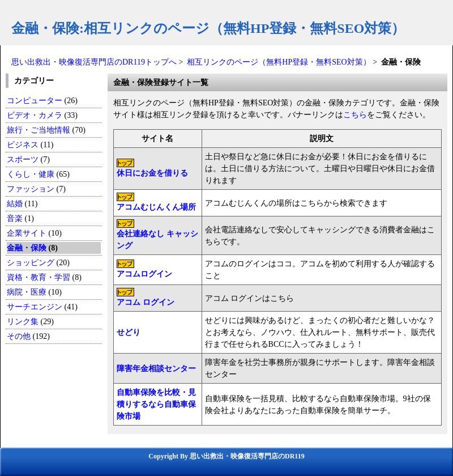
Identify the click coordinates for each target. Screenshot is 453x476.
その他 (19, 336)
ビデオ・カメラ (35, 115)
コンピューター (35, 101)
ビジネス (23, 145)
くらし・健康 (31, 174)
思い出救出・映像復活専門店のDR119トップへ (94, 62)
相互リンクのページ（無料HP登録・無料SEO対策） (279, 62)
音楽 (15, 218)
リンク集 (23, 322)
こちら (355, 115)
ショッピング (31, 263)
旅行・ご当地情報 (39, 130)
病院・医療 (27, 292)
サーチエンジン (35, 307)
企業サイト (27, 233)
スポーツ (23, 160)
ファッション (31, 189)
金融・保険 (27, 248)
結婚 (15, 204)
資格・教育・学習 (39, 277)
